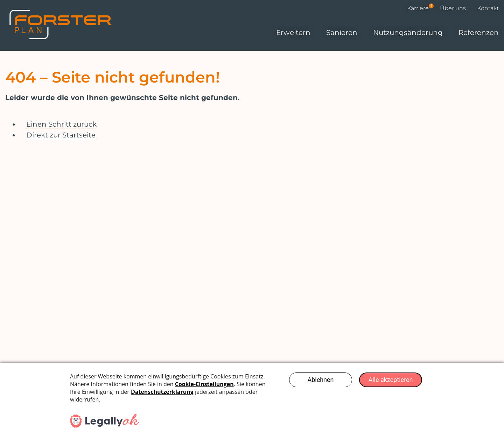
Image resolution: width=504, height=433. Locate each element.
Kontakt (488, 8)
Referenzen (479, 33)
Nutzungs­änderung (408, 33)
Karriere (420, 8)
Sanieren (342, 33)
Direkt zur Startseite (61, 135)
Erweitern (293, 33)
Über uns (453, 8)
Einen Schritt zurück (61, 124)
